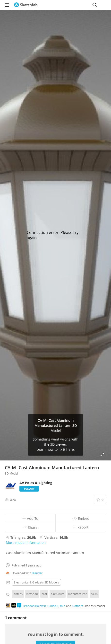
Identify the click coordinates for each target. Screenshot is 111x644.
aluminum (58, 594)
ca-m (94, 594)
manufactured (78, 594)
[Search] (95, 5)
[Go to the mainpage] (26, 5)
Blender (37, 573)
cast (44, 594)
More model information (26, 543)
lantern (18, 594)
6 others (77, 606)
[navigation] (7, 5)
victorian (32, 594)
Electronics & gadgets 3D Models (36, 582)
